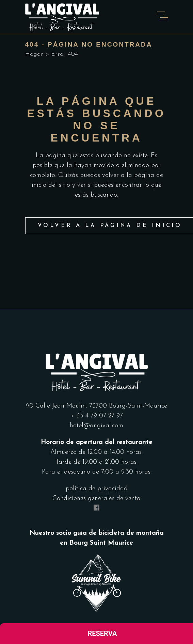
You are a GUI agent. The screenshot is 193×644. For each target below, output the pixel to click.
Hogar (34, 54)
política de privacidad (97, 489)
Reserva (102, 633)
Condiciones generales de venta (96, 499)
